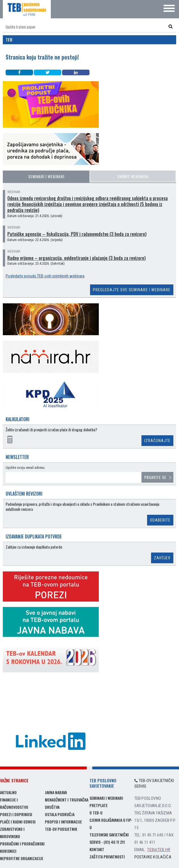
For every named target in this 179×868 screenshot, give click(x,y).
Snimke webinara (133, 176)
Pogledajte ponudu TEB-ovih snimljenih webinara (45, 276)
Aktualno (8, 792)
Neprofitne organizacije (22, 858)
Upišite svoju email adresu (25, 468)
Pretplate (99, 805)
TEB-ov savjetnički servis (154, 783)
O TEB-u (96, 813)
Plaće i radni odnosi (18, 822)
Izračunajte (157, 441)
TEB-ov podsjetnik (61, 829)
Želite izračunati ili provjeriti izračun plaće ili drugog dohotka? (51, 430)
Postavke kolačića (153, 857)
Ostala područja (60, 814)
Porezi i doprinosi (16, 814)
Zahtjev (162, 558)
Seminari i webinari (46, 176)
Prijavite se (155, 477)
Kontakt (97, 849)
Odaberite (160, 520)
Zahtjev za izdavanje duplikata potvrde (34, 547)
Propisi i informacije (63, 822)
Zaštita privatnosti (107, 857)
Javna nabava (56, 792)
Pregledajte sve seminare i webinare (132, 290)
